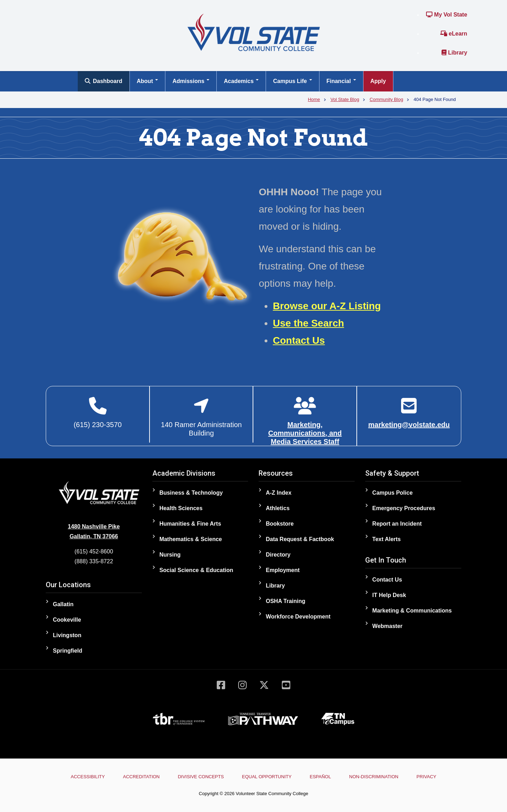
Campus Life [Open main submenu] (292, 81)
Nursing (170, 555)
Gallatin (63, 604)
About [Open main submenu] (148, 81)
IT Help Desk (389, 595)
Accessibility (88, 777)
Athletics (278, 508)
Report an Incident (397, 524)
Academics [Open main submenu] (241, 81)
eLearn (454, 34)
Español (320, 777)
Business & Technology (191, 493)
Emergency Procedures (404, 508)
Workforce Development (298, 617)
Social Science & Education (196, 570)
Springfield (68, 651)
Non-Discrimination (374, 777)
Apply (378, 81)
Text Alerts (386, 539)
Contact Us (299, 340)
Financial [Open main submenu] (341, 81)
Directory (278, 555)
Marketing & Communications (412, 611)
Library (454, 53)
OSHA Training (285, 601)
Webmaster (387, 626)
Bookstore (280, 524)
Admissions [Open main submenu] (191, 81)
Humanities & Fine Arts (190, 524)
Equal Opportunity (267, 777)
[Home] (254, 32)
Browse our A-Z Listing (327, 306)
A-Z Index (278, 493)
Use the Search (308, 323)
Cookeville (67, 620)
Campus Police (392, 493)
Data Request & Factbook (300, 539)
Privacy (426, 777)
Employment (283, 570)
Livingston (67, 635)
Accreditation (141, 777)
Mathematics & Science (191, 539)
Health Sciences (181, 508)
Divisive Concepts (201, 777)
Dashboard (104, 81)
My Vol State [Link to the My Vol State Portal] (446, 15)
